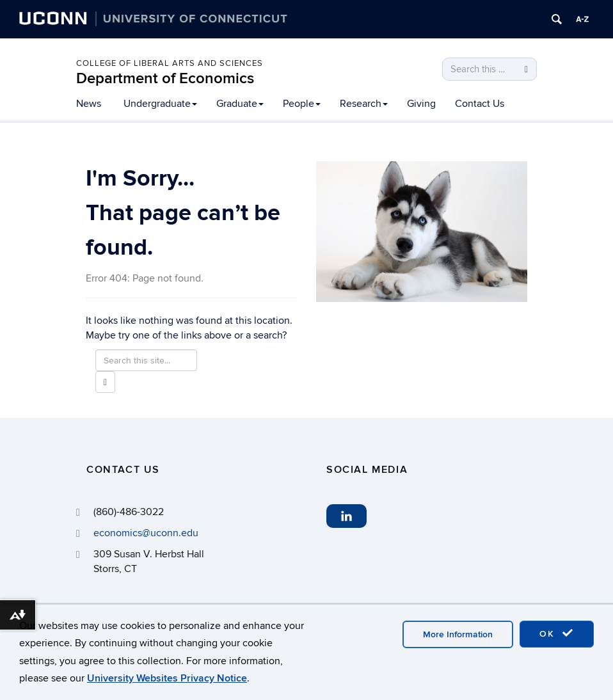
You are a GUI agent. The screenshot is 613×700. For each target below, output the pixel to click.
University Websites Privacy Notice (167, 678)
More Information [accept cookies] (458, 634)
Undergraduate (160, 104)
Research (364, 104)
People (302, 104)
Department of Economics (165, 78)
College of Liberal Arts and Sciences (170, 63)
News (89, 104)
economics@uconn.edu (146, 533)
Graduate (240, 104)
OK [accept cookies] (557, 633)
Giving (421, 104)
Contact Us (480, 104)
